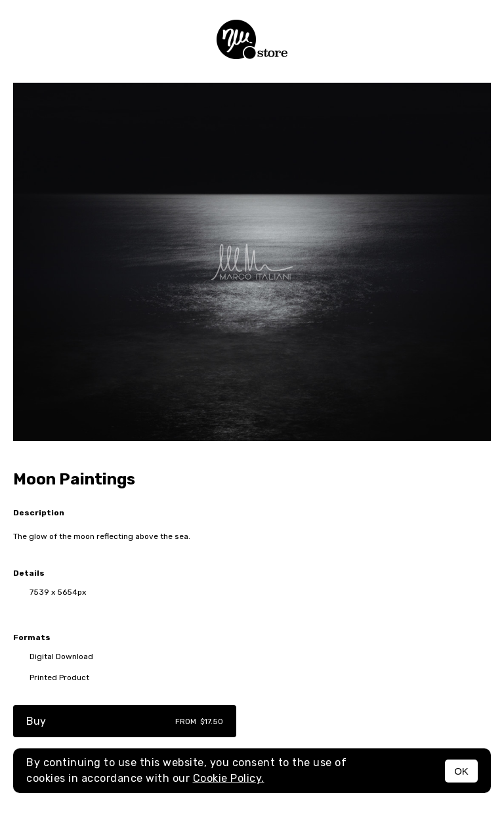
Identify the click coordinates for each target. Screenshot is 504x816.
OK (461, 771)
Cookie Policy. (229, 778)
